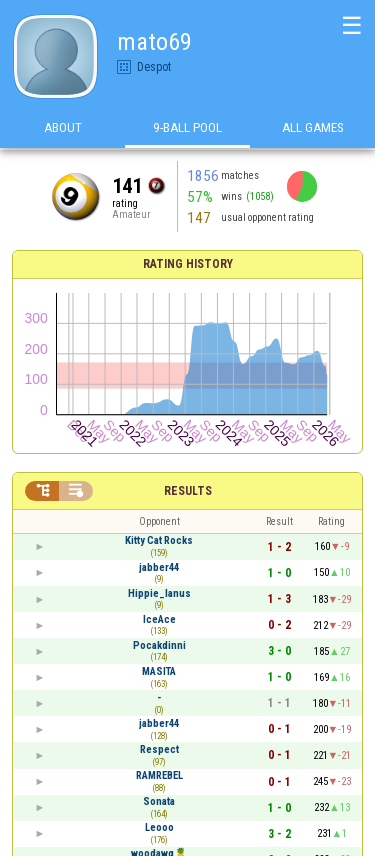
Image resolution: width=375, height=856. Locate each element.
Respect (159, 749)
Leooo (159, 827)
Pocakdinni (159, 645)
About (63, 128)
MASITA (159, 671)
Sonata (159, 801)
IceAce (159, 619)
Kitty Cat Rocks (159, 540)
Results (188, 491)
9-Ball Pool (187, 128)
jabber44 (159, 567)
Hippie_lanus (159, 593)
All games (313, 128)
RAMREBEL (159, 775)
